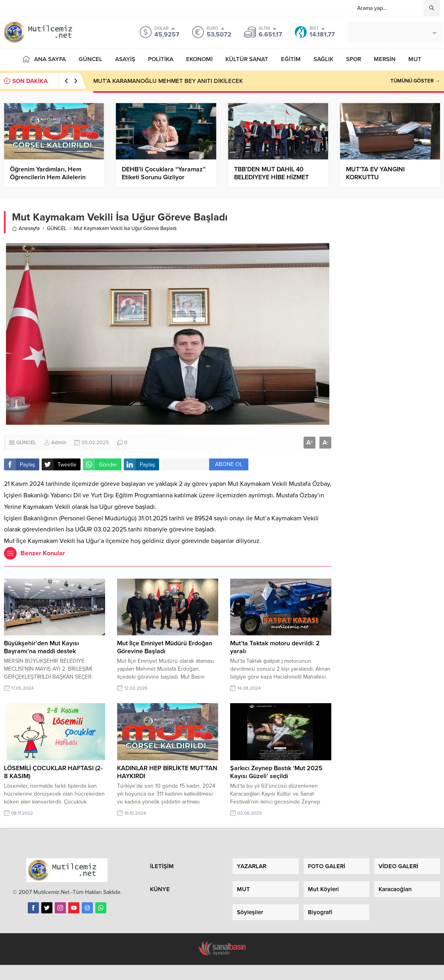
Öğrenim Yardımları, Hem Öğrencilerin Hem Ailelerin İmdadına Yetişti (48, 177)
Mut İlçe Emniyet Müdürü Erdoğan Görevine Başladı (165, 647)
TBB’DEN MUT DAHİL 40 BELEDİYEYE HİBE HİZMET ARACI (271, 177)
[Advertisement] (389, 333)
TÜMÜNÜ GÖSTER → (415, 81)
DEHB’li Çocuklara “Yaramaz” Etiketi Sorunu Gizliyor (164, 173)
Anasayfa (26, 228)
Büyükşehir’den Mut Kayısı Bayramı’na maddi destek (41, 647)
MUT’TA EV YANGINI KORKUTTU (375, 173)
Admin (59, 443)
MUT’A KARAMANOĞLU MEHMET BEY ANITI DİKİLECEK (168, 81)
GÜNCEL (57, 228)
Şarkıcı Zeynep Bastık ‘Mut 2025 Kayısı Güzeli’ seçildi (276, 772)
